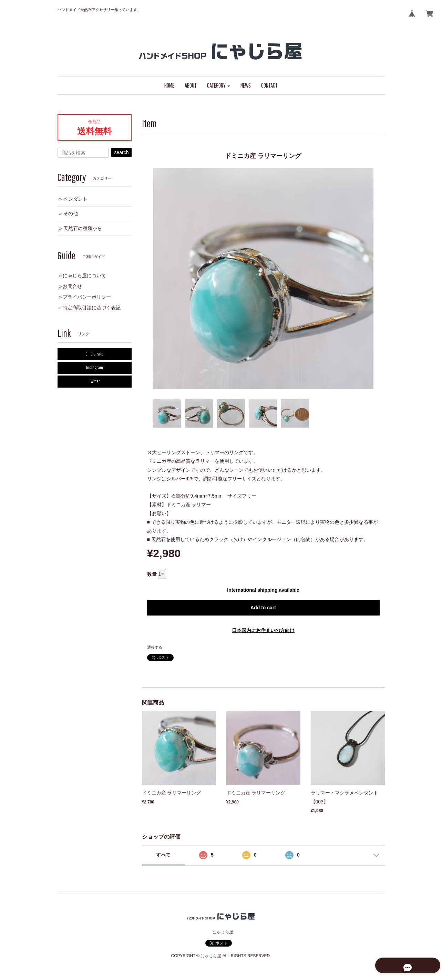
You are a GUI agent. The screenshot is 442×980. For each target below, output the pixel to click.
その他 (71, 213)
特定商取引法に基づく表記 (92, 308)
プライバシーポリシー (87, 297)
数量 (152, 574)
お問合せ (72, 286)
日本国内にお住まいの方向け (263, 630)
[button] (219, 86)
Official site (94, 354)
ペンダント (75, 199)
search (121, 152)
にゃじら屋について (84, 276)
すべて (163, 855)
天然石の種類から (83, 228)
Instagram (95, 368)
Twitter (95, 381)
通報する (155, 647)
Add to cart (263, 608)
